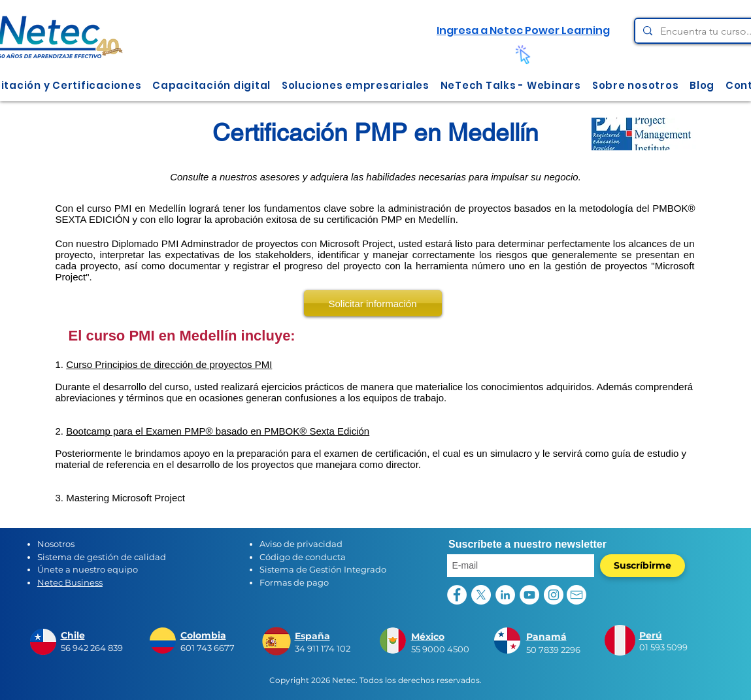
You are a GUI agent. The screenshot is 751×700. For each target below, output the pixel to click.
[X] (481, 595)
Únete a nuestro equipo (88, 569)
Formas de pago (294, 582)
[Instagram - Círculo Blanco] (554, 595)
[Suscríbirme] (643, 566)
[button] (212, 85)
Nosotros (56, 544)
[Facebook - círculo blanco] (457, 595)
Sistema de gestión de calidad (102, 557)
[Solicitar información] (373, 303)
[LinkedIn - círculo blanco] (505, 595)
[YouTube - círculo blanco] (529, 595)
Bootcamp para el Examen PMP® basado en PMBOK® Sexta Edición (218, 431)
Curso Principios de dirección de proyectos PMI (169, 364)
